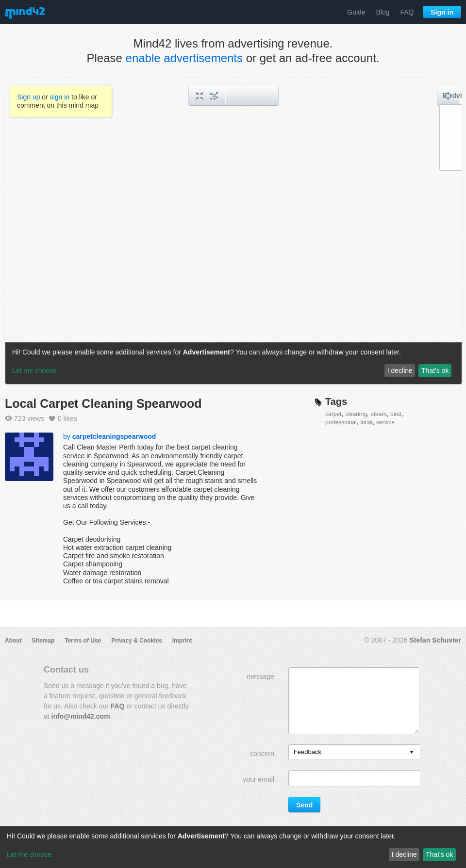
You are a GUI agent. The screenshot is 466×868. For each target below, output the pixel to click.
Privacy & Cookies (137, 641)
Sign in (442, 12)
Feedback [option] (308, 752)
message (260, 676)
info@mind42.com (81, 716)
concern (262, 754)
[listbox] (354, 752)
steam (379, 414)
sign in (60, 97)
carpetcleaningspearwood (114, 436)
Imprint (182, 641)
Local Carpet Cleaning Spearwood (103, 403)
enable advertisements (184, 58)
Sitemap (43, 641)
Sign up (28, 97)
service (385, 422)
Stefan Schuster (435, 640)
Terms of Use (83, 641)
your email (258, 779)
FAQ (407, 12)
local (367, 422)
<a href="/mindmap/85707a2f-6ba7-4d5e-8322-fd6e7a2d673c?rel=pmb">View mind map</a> (233, 234)
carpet (333, 414)
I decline (404, 854)
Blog (383, 12)
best (396, 414)
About (13, 641)
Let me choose (29, 854)
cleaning (356, 414)
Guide (356, 12)
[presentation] (412, 753)
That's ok (439, 854)
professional (341, 422)
